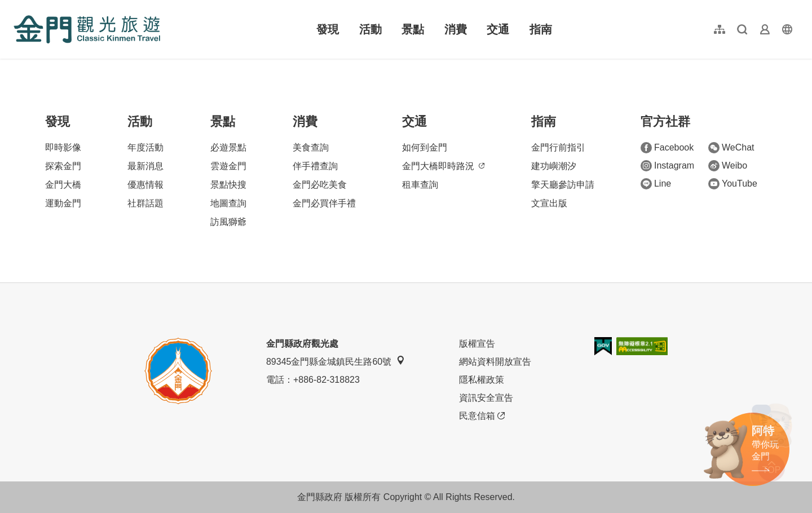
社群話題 (145, 203)
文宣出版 (549, 203)
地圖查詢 (228, 203)
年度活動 (145, 147)
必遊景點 (228, 147)
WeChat (731, 148)
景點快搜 (228, 185)
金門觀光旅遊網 (87, 29)
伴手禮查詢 (315, 166)
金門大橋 (63, 185)
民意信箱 (482, 416)
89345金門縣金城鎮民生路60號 (336, 361)
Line (656, 184)
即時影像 (63, 147)
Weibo (728, 166)
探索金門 (63, 166)
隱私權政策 (482, 380)
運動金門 (63, 203)
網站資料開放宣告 (495, 362)
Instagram (667, 166)
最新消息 (145, 166)
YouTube (733, 184)
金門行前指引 (558, 147)
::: (17, 6)
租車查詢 (420, 185)
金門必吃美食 (320, 185)
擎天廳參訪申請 (563, 185)
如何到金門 (425, 147)
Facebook (667, 148)
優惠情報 (145, 185)
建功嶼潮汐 (554, 166)
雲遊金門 (228, 166)
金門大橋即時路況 (443, 166)
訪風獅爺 (228, 222)
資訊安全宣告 (486, 398)
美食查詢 (311, 147)
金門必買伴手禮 (324, 203)
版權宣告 (477, 344)
